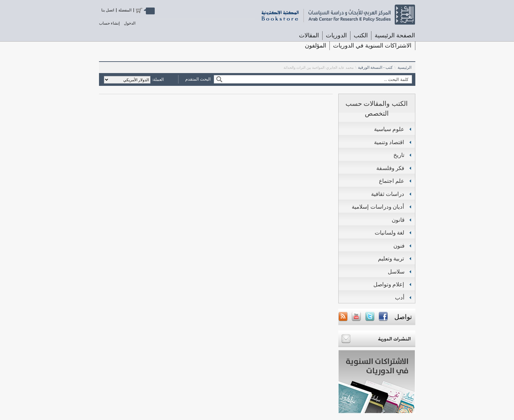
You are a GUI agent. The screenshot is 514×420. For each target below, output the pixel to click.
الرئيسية (405, 67)
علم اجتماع (392, 181)
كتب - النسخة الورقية (375, 67)
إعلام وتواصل (389, 285)
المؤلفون (316, 46)
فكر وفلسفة (390, 168)
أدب (400, 298)
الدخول (130, 23)
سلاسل (396, 272)
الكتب (361, 35)
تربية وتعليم (391, 259)
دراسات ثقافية (388, 194)
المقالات (309, 35)
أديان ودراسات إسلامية (378, 207)
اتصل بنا (108, 10)
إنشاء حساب (109, 23)
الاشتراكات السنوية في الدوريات (372, 46)
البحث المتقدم (198, 79)
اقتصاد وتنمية (389, 142)
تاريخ (399, 155)
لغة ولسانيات (390, 233)
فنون (399, 246)
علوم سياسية (389, 129)
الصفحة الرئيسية (395, 35)
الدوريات (336, 35)
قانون (398, 220)
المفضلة (125, 10)
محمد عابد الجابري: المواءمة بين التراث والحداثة (319, 67)
